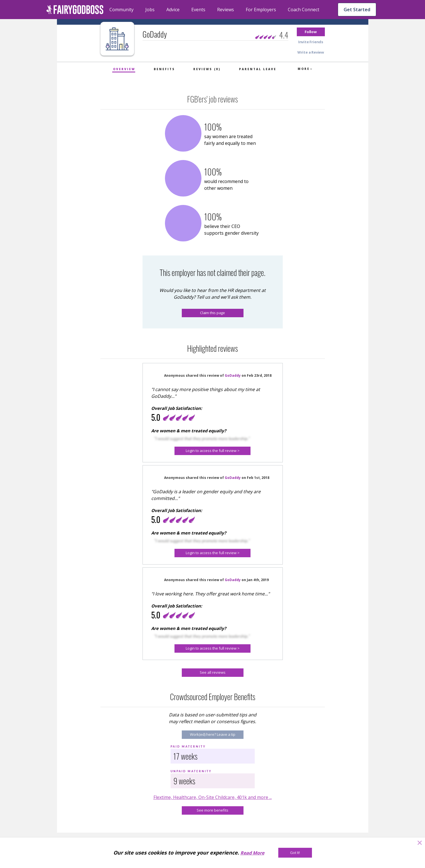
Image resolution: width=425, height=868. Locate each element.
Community (121, 10)
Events (198, 10)
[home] (75, 10)
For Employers (261, 10)
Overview (124, 69)
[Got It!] (295, 853)
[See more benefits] (213, 810)
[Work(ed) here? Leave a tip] (213, 735)
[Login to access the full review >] (212, 451)
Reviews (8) (207, 69)
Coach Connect (304, 10)
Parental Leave (258, 69)
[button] (311, 32)
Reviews (226, 10)
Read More (252, 853)
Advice (173, 10)
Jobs (150, 10)
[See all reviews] (213, 673)
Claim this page (212, 313)
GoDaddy (233, 375)
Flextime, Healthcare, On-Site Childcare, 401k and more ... (213, 797)
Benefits (164, 69)
